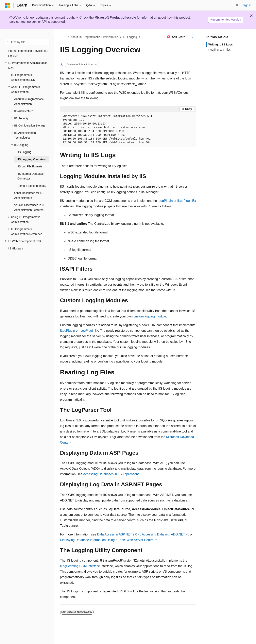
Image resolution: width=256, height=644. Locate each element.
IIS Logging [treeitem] (24, 152)
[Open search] (237, 5)
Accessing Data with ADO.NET (163, 534)
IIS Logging (130, 37)
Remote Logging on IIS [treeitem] (32, 186)
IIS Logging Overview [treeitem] (31, 159)
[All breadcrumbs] (64, 37)
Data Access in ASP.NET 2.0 (117, 534)
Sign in (247, 5)
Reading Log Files (220, 50)
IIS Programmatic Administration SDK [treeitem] (23, 77)
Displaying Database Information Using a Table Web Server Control (107, 540)
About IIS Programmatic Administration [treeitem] (29, 102)
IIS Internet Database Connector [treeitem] (30, 176)
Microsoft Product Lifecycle (115, 17)
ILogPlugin (165, 201)
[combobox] (27, 42)
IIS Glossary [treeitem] (15, 248)
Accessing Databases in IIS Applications (111, 474)
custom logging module (150, 316)
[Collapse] (48, 34)
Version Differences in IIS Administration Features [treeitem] (30, 207)
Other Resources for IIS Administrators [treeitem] (29, 195)
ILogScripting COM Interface (80, 566)
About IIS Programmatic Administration (94, 37)
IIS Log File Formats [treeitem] (30, 166)
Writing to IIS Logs (221, 44)
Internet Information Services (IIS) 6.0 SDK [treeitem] (29, 53)
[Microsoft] (7, 5)
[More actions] (192, 37)
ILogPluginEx (187, 201)
